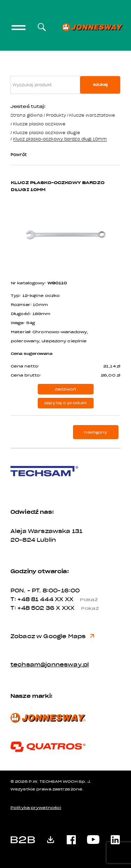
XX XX (79, 599)
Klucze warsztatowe (92, 115)
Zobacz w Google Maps (52, 636)
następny (96, 432)
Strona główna (27, 115)
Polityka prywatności (36, 808)
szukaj (100, 85)
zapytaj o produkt (65, 403)
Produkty (56, 115)
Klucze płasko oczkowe (39, 124)
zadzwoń (65, 389)
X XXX (80, 608)
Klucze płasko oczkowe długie (46, 133)
